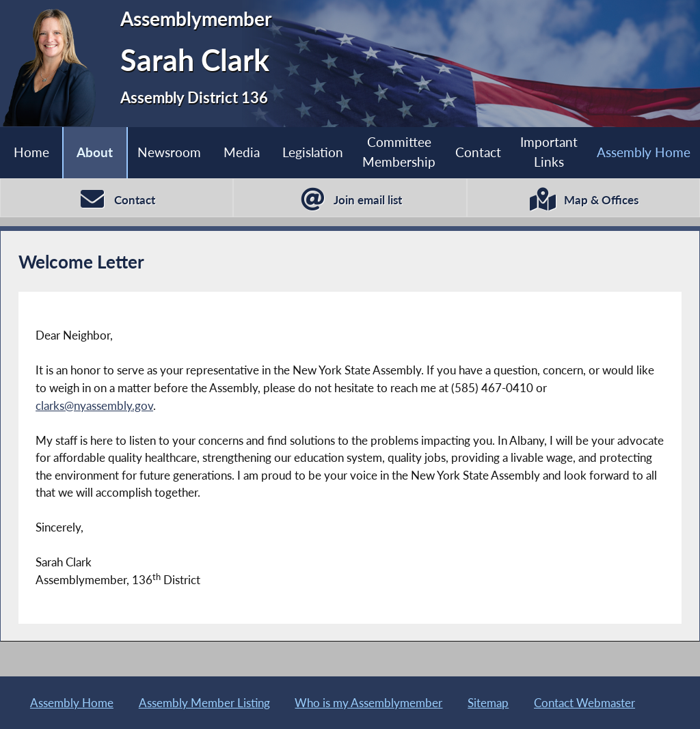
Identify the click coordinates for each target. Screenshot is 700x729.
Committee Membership (399, 152)
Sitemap (488, 703)
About (95, 152)
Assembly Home (72, 703)
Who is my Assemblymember (368, 703)
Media (242, 152)
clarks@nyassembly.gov (94, 405)
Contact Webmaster (584, 703)
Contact (478, 152)
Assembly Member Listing (204, 703)
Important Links (549, 152)
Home (31, 152)
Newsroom (169, 152)
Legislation (313, 152)
